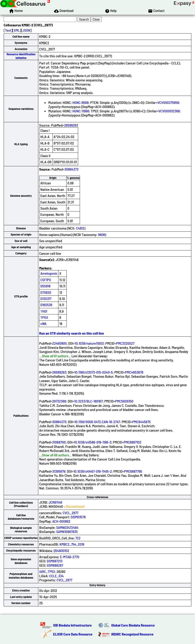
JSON (26, 30)
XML (17, 30)
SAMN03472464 (67, 527)
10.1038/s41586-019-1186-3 (93, 442)
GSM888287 (55, 565)
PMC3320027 (125, 343)
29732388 (59, 401)
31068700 (59, 442)
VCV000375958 (168, 102)
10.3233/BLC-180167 (88, 401)
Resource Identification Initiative (21, 56)
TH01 (44, 311)
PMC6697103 (133, 442)
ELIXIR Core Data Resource (73, 634)
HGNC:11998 (81, 111)
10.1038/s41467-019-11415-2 (93, 471)
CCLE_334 (56, 576)
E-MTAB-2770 (70, 557)
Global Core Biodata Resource (133, 625)
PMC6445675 (141, 422)
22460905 (59, 343)
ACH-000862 (61, 521)
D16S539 (46, 305)
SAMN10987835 (67, 532)
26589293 (71, 125)
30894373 (72, 169)
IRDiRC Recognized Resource (132, 634)
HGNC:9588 (80, 102)
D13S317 (46, 298)
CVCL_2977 (70, 513)
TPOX (44, 317)
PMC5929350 (124, 401)
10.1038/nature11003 (89, 343)
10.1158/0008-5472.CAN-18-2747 (97, 422)
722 (78, 538)
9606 (102, 235)
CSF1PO (46, 280)
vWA (43, 323)
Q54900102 (61, 551)
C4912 (80, 228)
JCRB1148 (55, 502)
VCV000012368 (169, 111)
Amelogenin (49, 273)
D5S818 (45, 286)
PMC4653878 (134, 372)
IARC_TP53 (47, 571)
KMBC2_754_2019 (72, 544)
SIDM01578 (78, 517)
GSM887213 (55, 561)
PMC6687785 (133, 471)
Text (8, 30)
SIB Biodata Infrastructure (72, 625)
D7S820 (46, 292)
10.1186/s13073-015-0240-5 (94, 372)
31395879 (59, 471)
